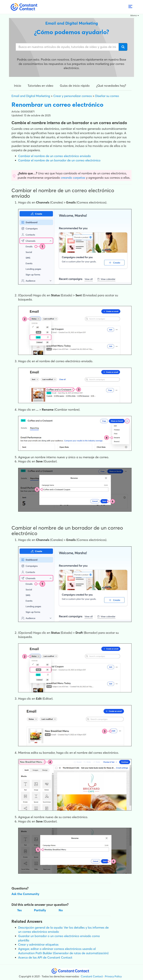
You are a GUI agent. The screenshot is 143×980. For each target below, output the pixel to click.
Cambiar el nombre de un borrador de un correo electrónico (59, 160)
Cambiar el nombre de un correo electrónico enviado (54, 156)
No (61, 910)
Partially (40, 910)
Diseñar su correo (107, 96)
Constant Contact (92, 976)
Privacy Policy (113, 976)
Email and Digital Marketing (31, 96)
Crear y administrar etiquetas (38, 944)
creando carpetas (73, 178)
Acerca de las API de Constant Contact (45, 957)
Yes (19, 910)
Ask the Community (25, 894)
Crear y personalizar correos (73, 96)
